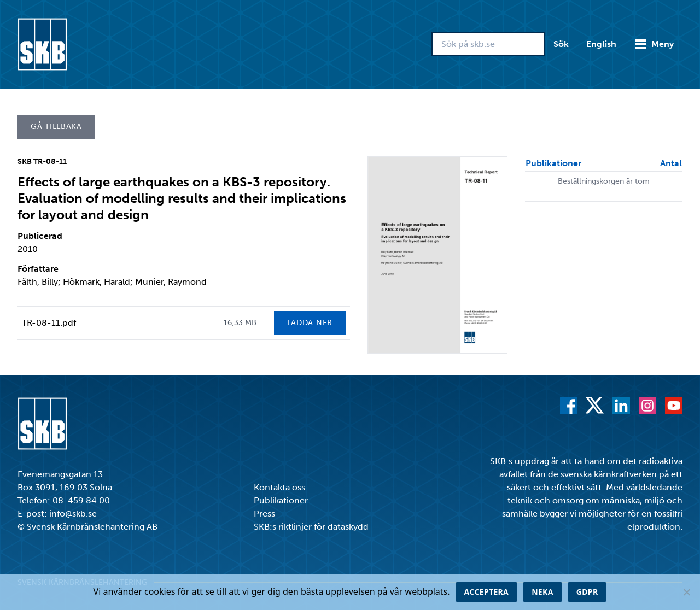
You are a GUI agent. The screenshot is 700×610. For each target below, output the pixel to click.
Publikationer (281, 500)
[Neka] (686, 592)
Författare (38, 269)
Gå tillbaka (56, 127)
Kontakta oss (279, 487)
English (601, 44)
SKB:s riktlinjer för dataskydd (311, 527)
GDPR (587, 592)
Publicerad (40, 236)
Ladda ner (310, 323)
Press (264, 514)
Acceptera (487, 592)
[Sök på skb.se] (488, 44)
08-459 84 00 (81, 500)
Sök (561, 44)
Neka (542, 592)
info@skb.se (73, 514)
